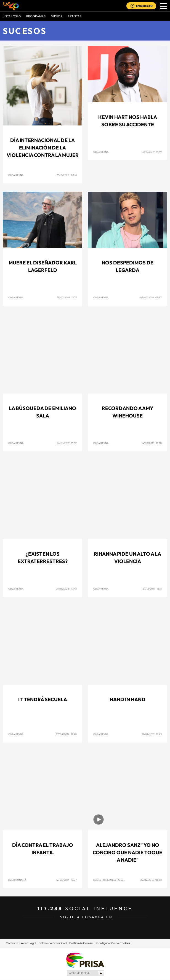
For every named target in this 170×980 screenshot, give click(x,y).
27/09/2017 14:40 (66, 734)
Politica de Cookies (81, 943)
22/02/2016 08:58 (151, 880)
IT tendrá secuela (43, 699)
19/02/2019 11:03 (67, 297)
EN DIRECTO (144, 6)
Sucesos (25, 31)
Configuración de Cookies (113, 943)
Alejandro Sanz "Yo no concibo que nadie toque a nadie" (127, 852)
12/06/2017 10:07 (67, 880)
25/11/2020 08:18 (67, 175)
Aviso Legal (28, 943)
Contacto (12, 943)
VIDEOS (57, 16)
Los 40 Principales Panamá (110, 880)
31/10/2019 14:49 (152, 152)
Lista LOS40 (12, 16)
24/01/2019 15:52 (67, 443)
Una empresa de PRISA (85, 960)
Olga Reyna (16, 175)
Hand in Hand (127, 699)
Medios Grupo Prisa (85, 973)
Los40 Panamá (17, 880)
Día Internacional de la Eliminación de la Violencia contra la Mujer (43, 148)
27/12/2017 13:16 (152, 589)
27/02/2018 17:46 (67, 589)
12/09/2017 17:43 (152, 734)
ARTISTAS (75, 16)
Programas (36, 16)
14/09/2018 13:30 (152, 443)
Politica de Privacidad (53, 943)
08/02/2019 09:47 (151, 297)
